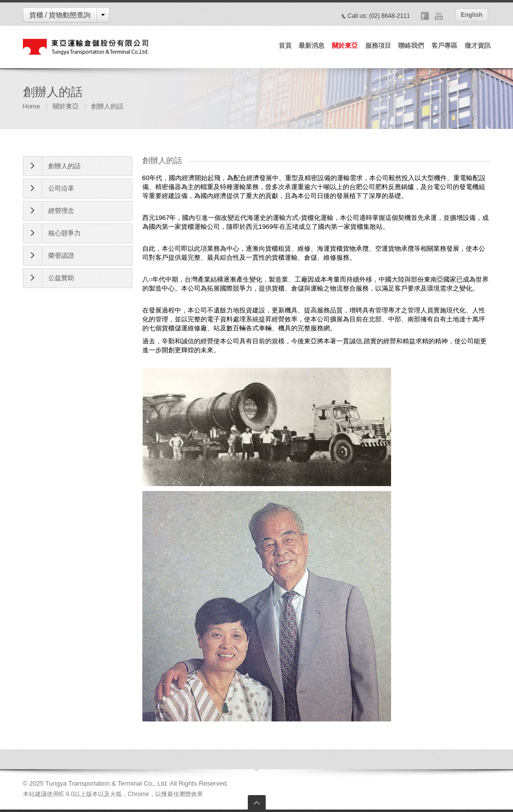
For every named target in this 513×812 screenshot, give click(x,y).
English (471, 15)
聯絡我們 (411, 46)
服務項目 (378, 46)
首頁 (285, 46)
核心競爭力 (64, 233)
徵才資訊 (478, 46)
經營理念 (61, 211)
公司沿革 (61, 188)
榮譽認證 (61, 255)
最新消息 (311, 46)
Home (32, 106)
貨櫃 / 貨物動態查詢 (60, 15)
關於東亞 (345, 46)
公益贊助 (61, 278)
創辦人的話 (64, 166)
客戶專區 (444, 46)
